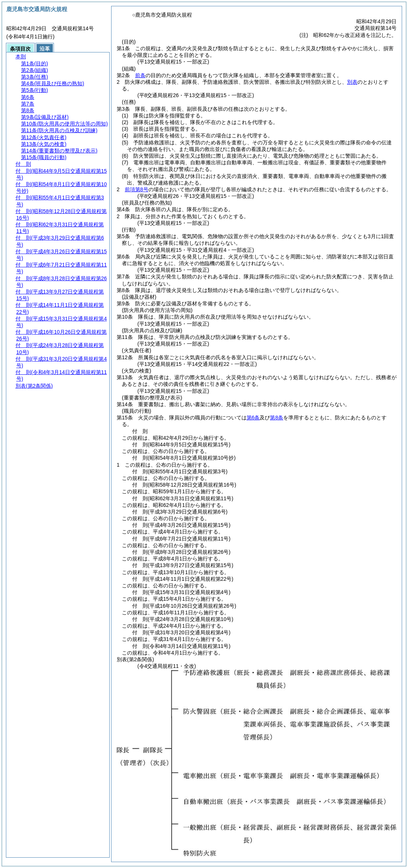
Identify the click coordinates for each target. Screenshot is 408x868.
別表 (352, 82)
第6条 (253, 418)
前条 (140, 75)
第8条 (277, 418)
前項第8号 (137, 189)
